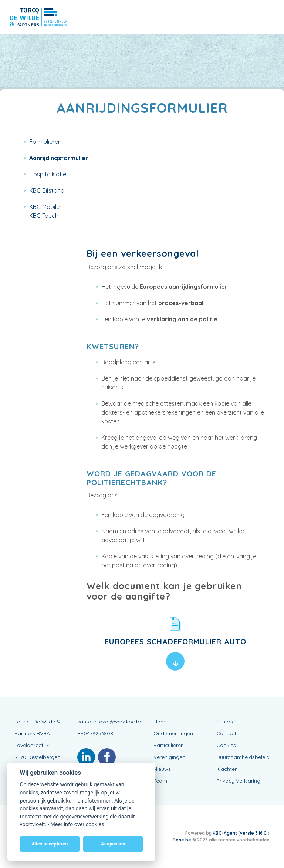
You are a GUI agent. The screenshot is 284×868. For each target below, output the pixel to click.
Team (160, 781)
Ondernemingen (173, 733)
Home (161, 722)
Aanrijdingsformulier (59, 158)
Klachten (227, 769)
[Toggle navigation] (264, 17)
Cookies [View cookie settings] (226, 745)
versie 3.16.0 (254, 833)
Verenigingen (169, 757)
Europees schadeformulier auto (175, 641)
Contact (226, 733)
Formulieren (45, 142)
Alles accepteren (50, 844)
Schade (226, 722)
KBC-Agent (225, 833)
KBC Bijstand (47, 190)
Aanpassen (113, 844)
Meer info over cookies (77, 825)
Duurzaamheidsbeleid (243, 757)
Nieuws (162, 769)
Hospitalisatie (48, 174)
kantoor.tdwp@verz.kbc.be (110, 722)
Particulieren (169, 745)
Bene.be (182, 840)
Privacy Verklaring (238, 781)
